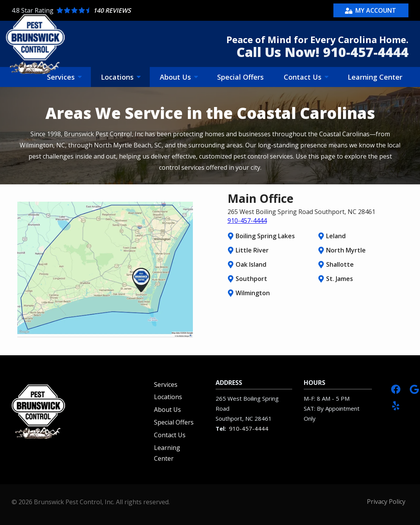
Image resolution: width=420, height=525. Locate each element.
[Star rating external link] (111, 10)
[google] (414, 389)
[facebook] (396, 389)
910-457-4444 (247, 221)
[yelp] (396, 405)
